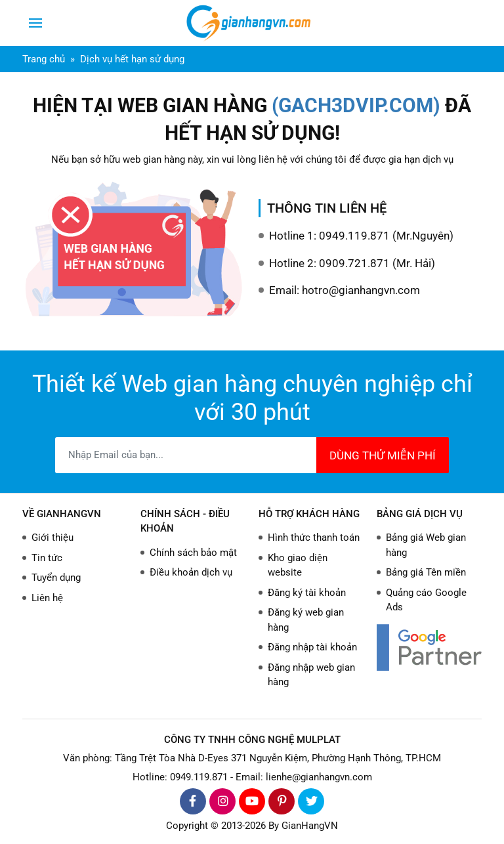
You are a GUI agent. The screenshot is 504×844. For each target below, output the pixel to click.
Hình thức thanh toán (314, 538)
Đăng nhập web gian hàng (311, 675)
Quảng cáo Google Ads (426, 600)
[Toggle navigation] (35, 23)
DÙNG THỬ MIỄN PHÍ (383, 455)
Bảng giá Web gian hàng (426, 545)
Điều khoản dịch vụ (191, 572)
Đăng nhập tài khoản (312, 647)
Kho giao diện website (298, 565)
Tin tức (47, 558)
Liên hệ (47, 598)
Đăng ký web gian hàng (306, 620)
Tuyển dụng (56, 578)
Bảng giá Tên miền (426, 572)
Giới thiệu (52, 538)
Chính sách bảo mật (193, 553)
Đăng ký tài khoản (307, 593)
